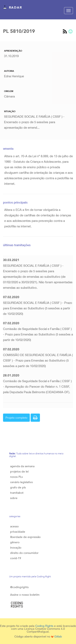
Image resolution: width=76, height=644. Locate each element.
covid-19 (16, 558)
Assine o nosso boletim (25, 595)
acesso (14, 526)
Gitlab (56, 636)
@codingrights (19, 587)
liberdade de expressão (25, 537)
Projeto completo (16, 418)
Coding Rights (44, 626)
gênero (15, 542)
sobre (14, 498)
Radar (12, 8)
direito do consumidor (24, 553)
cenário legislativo (21, 482)
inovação (16, 548)
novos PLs (16, 477)
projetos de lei (19, 472)
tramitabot (17, 493)
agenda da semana (22, 466)
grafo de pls (18, 487)
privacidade (18, 532)
